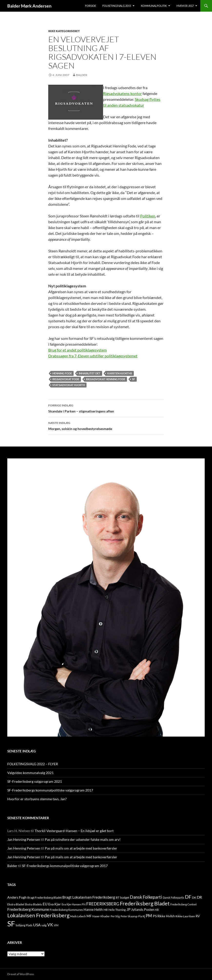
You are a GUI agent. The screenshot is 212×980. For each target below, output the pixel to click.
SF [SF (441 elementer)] (11, 924)
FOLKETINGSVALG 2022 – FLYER (33, 764)
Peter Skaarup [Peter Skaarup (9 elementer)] (129, 916)
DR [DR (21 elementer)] (199, 897)
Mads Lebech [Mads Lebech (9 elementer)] (78, 916)
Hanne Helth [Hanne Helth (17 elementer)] (93, 909)
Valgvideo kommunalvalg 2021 (30, 773)
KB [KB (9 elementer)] (157, 910)
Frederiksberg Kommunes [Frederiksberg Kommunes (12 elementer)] (66, 910)
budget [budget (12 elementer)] (125, 898)
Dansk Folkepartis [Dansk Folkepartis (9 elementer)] (173, 898)
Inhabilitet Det (90, 373)
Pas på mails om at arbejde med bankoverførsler (81, 848)
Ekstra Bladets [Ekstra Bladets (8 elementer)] (33, 904)
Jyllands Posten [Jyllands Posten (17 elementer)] (143, 909)
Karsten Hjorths (120, 373)
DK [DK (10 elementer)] (194, 898)
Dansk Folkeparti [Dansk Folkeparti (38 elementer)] (146, 897)
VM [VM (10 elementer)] (56, 925)
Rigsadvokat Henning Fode (106, 379)
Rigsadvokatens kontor (122, 93)
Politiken (148, 216)
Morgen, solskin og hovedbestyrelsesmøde (106, 425)
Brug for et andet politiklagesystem (77, 350)
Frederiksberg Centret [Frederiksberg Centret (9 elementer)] (183, 904)
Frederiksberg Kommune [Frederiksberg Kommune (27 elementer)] (28, 909)
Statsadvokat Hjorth (69, 385)
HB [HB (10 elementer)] (106, 910)
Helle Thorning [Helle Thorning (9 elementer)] (117, 910)
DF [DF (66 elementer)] (188, 897)
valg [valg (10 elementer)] (44, 925)
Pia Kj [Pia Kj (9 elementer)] (142, 916)
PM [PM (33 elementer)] (149, 916)
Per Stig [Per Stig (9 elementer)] (115, 916)
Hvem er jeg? (185, 6)
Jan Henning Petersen (24, 839)
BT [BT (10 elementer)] (118, 898)
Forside (91, 6)
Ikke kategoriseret (64, 31)
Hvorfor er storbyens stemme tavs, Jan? (37, 799)
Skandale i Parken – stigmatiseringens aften (106, 408)
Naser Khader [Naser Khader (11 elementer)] (101, 916)
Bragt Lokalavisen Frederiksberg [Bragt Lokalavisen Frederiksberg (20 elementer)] (89, 897)
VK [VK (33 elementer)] (50, 925)
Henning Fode (62, 373)
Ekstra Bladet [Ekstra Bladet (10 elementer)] (16, 904)
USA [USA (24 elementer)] (37, 925)
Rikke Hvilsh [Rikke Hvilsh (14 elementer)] (166, 916)
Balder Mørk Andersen (29, 6)
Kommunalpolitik (154, 6)
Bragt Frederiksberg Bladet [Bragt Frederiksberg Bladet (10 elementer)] (44, 898)
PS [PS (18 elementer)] (155, 916)
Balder (82, 75)
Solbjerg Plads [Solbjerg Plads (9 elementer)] (24, 925)
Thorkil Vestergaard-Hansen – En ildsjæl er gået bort (74, 831)
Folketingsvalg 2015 (117, 6)
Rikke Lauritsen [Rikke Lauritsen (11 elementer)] (185, 916)
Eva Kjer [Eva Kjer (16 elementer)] (55, 904)
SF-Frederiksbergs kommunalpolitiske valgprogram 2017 (50, 790)
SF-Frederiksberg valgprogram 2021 (35, 781)
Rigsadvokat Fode (66, 379)
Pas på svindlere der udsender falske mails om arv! (83, 839)
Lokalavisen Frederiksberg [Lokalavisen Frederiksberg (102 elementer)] (38, 915)
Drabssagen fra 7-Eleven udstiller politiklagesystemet (93, 356)
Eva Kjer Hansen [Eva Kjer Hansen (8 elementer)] (71, 904)
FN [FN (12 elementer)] (84, 904)
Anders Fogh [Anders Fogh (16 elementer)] (17, 897)
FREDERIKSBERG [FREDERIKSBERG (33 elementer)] (103, 904)
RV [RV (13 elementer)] (198, 916)
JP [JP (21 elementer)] (128, 909)
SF (134, 379)
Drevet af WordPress (21, 974)
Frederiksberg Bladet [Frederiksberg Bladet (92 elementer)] (145, 903)
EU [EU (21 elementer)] (45, 904)
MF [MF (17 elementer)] (89, 916)
